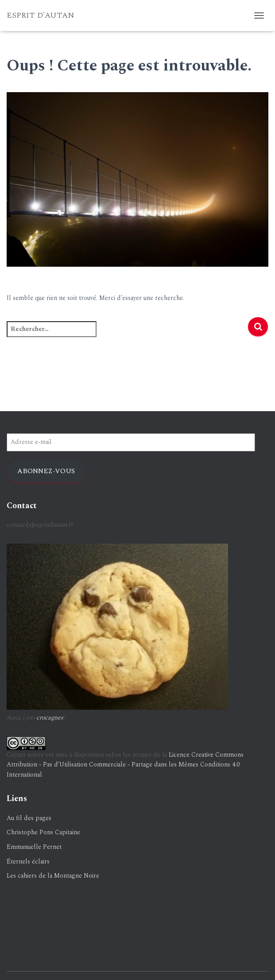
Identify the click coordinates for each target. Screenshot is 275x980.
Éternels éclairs (28, 861)
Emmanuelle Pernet (34, 847)
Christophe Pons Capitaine (43, 832)
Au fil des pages (29, 818)
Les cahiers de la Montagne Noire (53, 876)
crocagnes (50, 717)
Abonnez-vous (46, 471)
